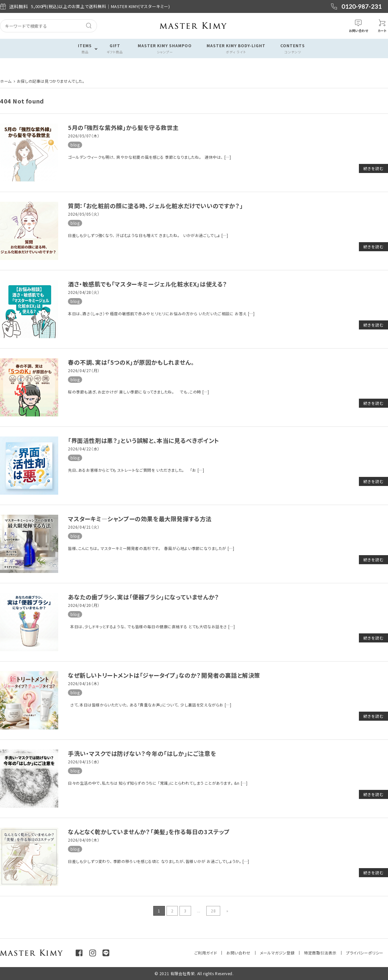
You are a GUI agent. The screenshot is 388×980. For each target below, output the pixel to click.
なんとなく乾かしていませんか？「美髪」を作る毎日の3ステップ (149, 832)
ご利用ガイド (206, 953)
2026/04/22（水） (84, 449)
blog (75, 145)
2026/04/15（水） (84, 762)
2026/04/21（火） (84, 527)
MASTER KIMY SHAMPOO (165, 49)
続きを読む (373, 168)
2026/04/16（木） (84, 683)
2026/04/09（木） (84, 840)
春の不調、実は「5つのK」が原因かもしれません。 (131, 362)
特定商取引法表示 (320, 953)
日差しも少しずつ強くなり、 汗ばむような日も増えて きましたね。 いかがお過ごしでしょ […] (148, 235)
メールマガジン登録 (277, 953)
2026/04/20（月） (84, 605)
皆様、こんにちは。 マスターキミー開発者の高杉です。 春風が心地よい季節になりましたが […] (151, 548)
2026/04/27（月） (84, 370)
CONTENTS (293, 49)
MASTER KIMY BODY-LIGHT (236, 49)
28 (213, 911)
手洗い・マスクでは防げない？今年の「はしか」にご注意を (142, 753)
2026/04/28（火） (84, 292)
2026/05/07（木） (84, 136)
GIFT (115, 49)
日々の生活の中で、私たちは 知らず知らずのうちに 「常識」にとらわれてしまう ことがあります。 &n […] (158, 783)
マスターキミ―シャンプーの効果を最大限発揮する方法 (140, 519)
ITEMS (85, 49)
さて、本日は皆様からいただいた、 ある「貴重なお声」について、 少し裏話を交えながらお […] (150, 705)
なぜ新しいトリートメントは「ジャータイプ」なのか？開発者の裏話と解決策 (164, 675)
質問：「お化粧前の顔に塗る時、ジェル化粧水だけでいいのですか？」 (155, 206)
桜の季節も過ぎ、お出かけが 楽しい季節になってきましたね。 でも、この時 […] (138, 392)
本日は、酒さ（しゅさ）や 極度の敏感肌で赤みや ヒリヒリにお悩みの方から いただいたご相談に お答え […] (161, 313)
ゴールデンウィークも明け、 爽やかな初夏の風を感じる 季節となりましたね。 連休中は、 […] (149, 157)
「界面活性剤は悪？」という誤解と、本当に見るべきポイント (144, 440)
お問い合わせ (238, 953)
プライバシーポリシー (365, 953)
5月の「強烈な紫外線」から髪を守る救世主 (123, 127)
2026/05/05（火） (84, 214)
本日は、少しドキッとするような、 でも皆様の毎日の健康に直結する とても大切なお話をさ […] (151, 626)
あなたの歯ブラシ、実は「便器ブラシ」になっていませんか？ (144, 597)
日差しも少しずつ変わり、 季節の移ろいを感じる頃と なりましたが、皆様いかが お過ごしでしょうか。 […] (159, 861)
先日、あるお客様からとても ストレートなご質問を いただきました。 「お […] (136, 470)
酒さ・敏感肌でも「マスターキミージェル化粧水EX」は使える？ (148, 284)
